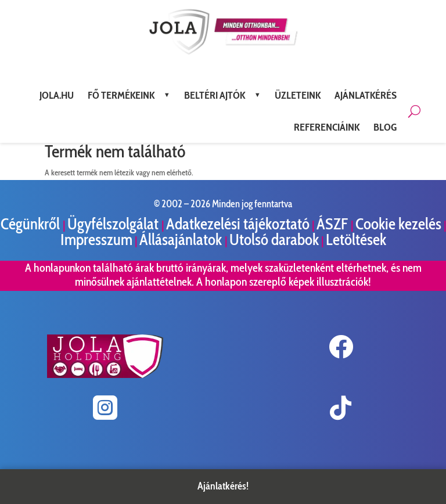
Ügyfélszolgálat (114, 224)
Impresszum (96, 240)
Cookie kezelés (398, 224)
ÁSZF (334, 224)
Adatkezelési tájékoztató (238, 224)
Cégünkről (32, 224)
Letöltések (356, 240)
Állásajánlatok (182, 240)
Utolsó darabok (274, 240)
